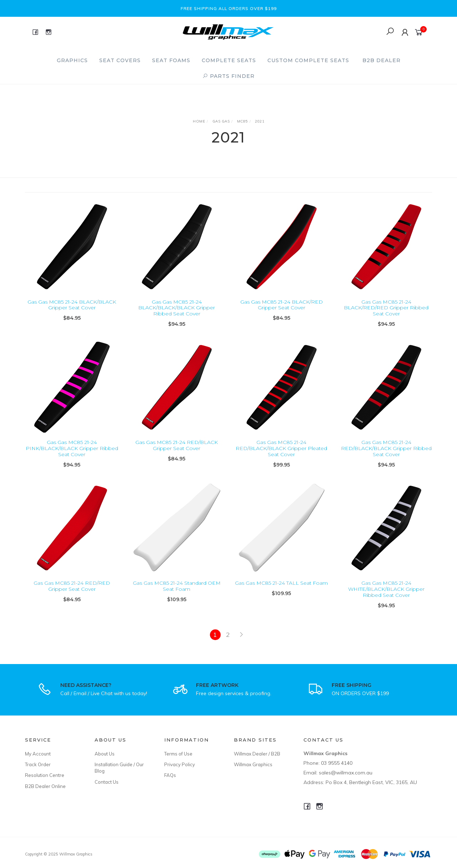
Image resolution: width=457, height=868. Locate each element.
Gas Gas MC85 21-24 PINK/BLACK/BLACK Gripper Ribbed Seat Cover (72, 454)
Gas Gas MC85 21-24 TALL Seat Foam (281, 589)
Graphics (72, 60)
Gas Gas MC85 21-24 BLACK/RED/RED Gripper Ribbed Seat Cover (386, 308)
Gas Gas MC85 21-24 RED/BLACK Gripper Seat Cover (177, 451)
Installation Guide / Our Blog (119, 768)
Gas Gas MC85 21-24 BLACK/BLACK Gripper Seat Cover (72, 305)
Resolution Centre (45, 775)
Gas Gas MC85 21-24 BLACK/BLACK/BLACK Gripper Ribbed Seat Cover (177, 308)
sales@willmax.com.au (346, 773)
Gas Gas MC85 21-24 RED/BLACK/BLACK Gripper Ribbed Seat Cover (386, 454)
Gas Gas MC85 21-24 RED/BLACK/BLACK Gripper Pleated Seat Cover (281, 454)
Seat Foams (171, 60)
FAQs (170, 775)
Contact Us (107, 782)
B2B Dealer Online (45, 786)
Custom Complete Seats (308, 60)
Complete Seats (229, 60)
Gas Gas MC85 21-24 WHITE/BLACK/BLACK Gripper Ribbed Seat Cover (386, 595)
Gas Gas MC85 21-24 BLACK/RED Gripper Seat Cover (282, 305)
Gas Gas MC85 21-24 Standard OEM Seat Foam (177, 592)
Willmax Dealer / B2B (257, 754)
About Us (105, 754)
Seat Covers (120, 60)
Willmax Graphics (253, 764)
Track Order (38, 764)
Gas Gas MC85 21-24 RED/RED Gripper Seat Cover (72, 592)
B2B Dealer (381, 60)
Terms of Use (178, 754)
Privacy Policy (180, 764)
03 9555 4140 (337, 763)
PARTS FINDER (228, 76)
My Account (38, 754)
